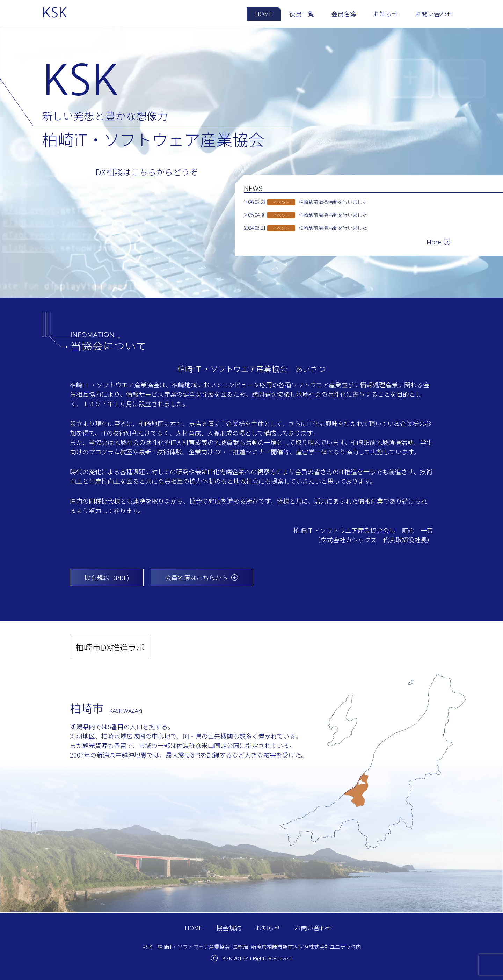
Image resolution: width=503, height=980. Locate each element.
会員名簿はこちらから (202, 578)
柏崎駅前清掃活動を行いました (333, 202)
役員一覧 (302, 14)
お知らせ (386, 14)
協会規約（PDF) (107, 577)
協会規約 (229, 928)
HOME (264, 14)
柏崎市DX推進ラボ (110, 647)
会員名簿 (344, 14)
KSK (54, 13)
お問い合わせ (434, 14)
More (434, 242)
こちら (144, 172)
